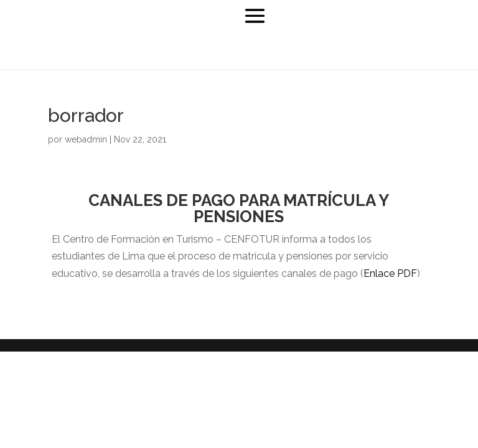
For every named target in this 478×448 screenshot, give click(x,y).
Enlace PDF (390, 273)
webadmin (86, 139)
